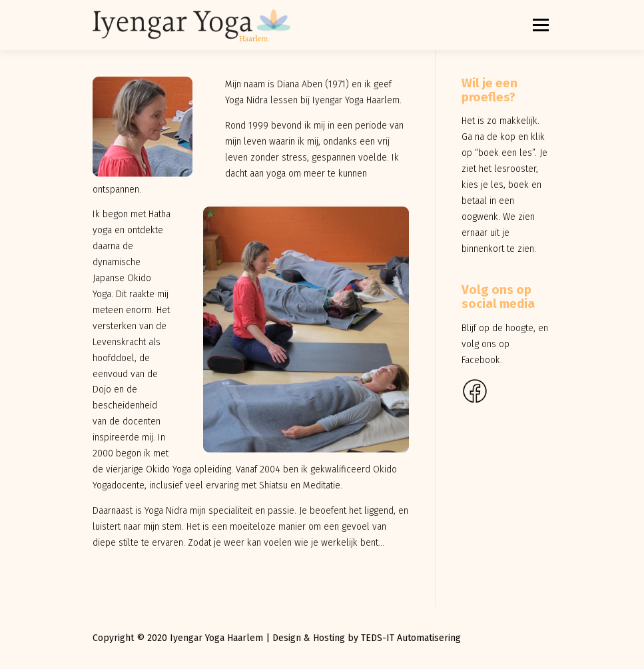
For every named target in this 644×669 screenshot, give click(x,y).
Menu (540, 25)
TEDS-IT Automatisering (411, 638)
